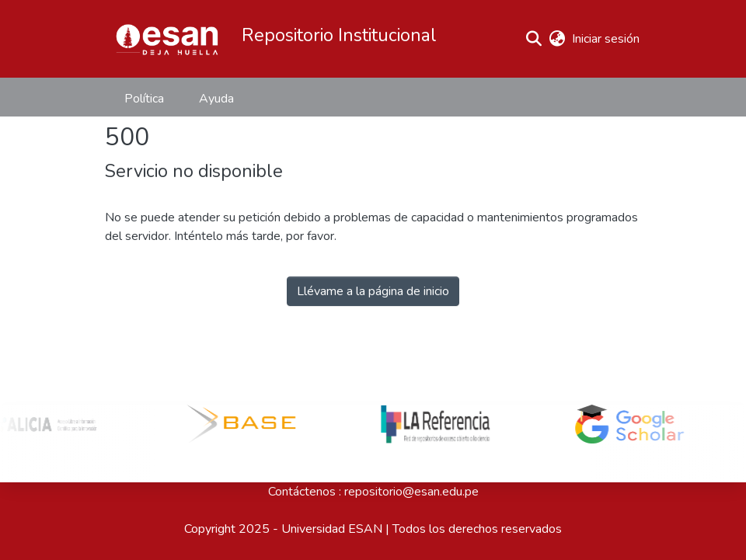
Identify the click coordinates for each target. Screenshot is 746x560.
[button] (167, 39)
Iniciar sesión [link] (607, 39)
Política (144, 99)
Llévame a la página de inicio (373, 291)
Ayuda (216, 99)
